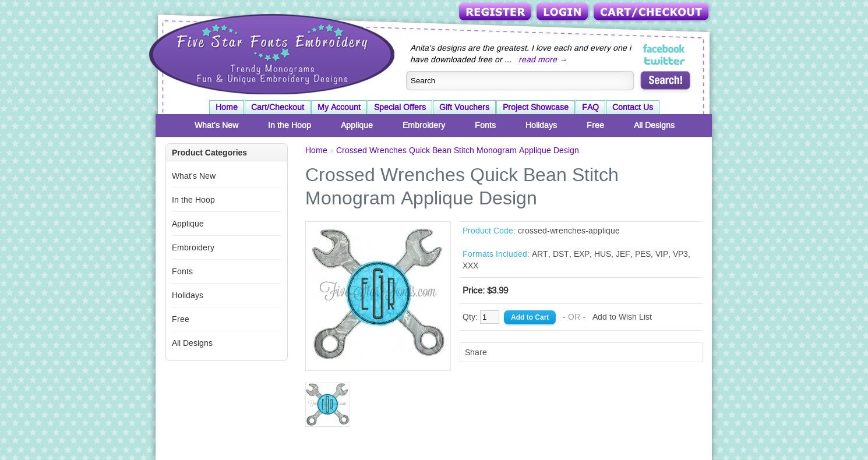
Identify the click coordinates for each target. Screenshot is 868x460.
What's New (216, 125)
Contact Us (633, 107)
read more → (543, 59)
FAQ (590, 107)
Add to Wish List (622, 317)
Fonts (485, 125)
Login (563, 13)
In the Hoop (290, 125)
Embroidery (424, 125)
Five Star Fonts (270, 53)
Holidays (541, 125)
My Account (339, 107)
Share (476, 352)
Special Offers (400, 107)
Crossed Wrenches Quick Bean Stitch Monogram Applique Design (458, 150)
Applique (357, 125)
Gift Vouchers (464, 107)
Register (496, 13)
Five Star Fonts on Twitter (665, 61)
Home (227, 107)
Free (595, 125)
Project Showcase (536, 107)
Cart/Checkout (652, 13)
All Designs (654, 125)
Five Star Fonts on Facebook (665, 49)
